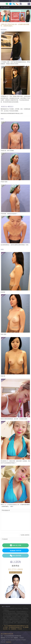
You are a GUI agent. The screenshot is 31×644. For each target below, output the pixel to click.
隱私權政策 (9, 642)
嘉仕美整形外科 (15, 1)
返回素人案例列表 (25, 535)
